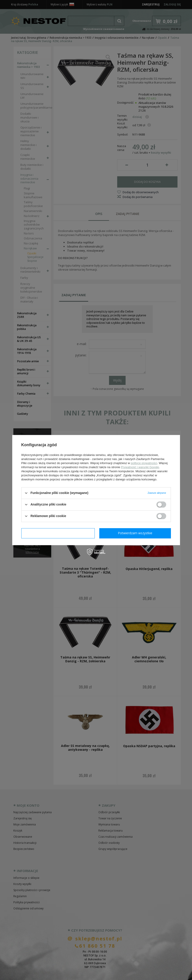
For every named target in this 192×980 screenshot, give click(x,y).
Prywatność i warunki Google (140, 467)
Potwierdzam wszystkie (135, 533)
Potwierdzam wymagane (58, 533)
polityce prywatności (144, 463)
